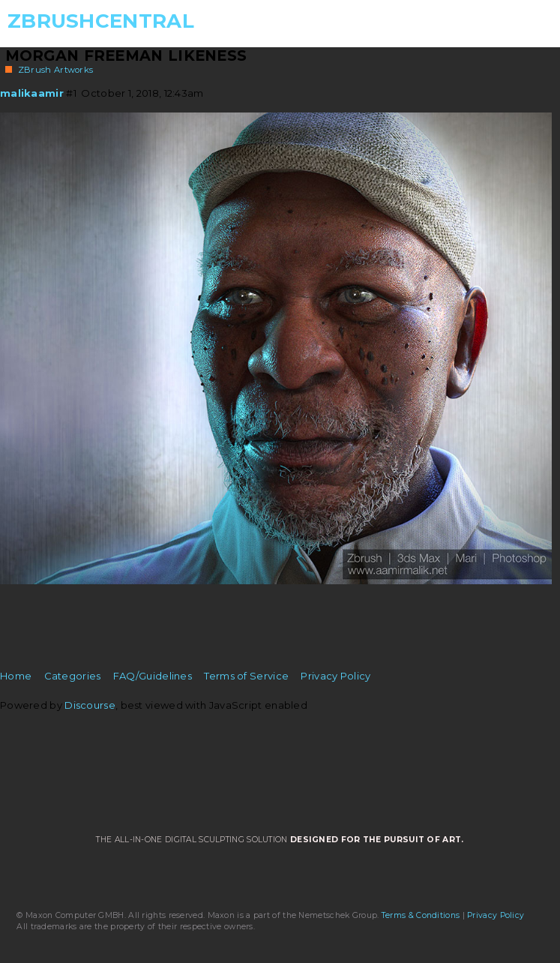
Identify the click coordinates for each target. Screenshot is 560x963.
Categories (73, 676)
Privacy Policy (335, 676)
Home (16, 676)
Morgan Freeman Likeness (126, 55)
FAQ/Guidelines (153, 676)
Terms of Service (246, 676)
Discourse (90, 705)
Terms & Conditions (421, 915)
